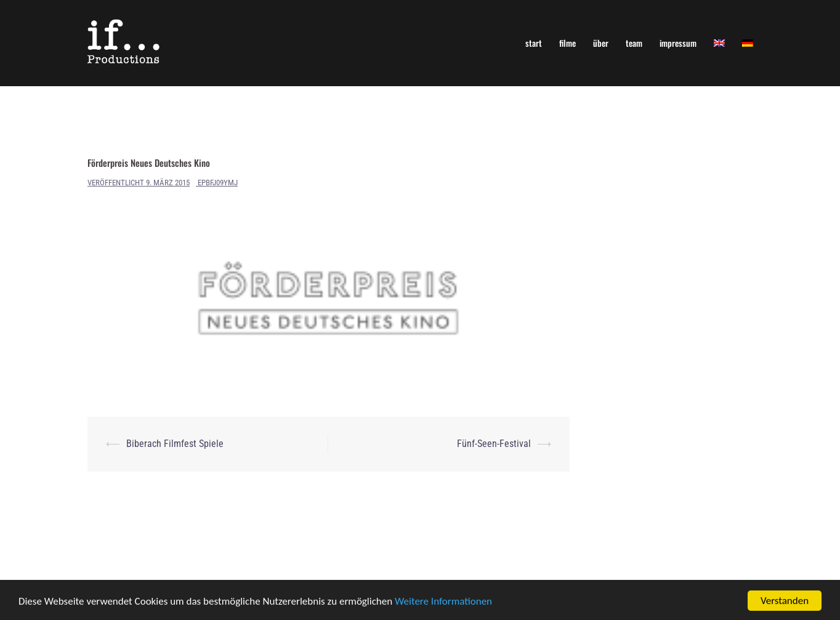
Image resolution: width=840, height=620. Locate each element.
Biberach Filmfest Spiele (175, 444)
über (601, 43)
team (634, 43)
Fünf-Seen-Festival (494, 444)
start (534, 43)
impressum (678, 43)
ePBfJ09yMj (218, 183)
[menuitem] (719, 43)
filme (567, 43)
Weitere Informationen (443, 602)
